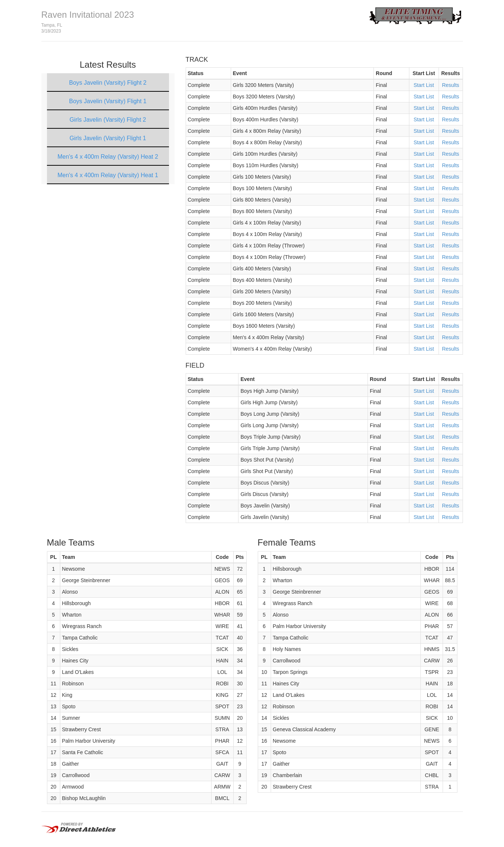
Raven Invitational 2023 (88, 15)
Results (451, 85)
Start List (424, 85)
